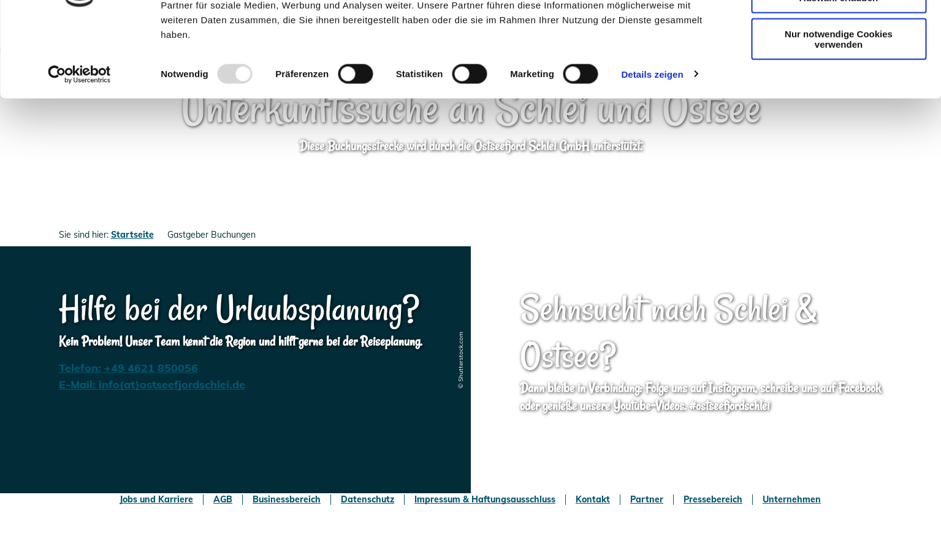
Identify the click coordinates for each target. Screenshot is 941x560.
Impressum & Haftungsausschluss (485, 500)
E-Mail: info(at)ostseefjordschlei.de (152, 384)
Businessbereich (287, 500)
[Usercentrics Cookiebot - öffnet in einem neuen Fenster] (79, 143)
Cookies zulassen (839, 30)
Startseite (132, 235)
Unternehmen (792, 500)
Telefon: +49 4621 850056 (128, 368)
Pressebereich (713, 500)
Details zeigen (652, 143)
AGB (223, 500)
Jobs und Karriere (156, 500)
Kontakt (593, 500)
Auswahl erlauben (839, 66)
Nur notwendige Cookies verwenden (839, 108)
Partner (647, 500)
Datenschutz (368, 500)
